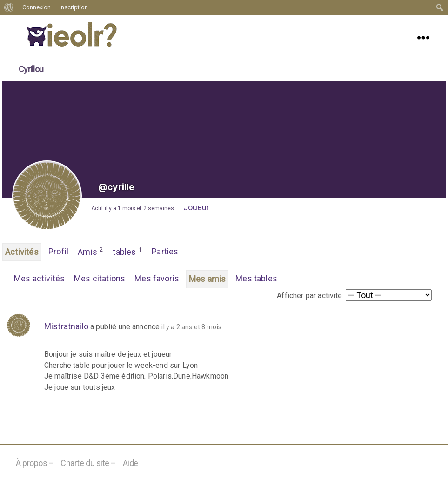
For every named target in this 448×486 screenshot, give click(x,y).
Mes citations (100, 278)
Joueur (196, 207)
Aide (130, 463)
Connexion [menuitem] (37, 7)
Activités (22, 252)
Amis (90, 251)
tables (127, 251)
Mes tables (256, 278)
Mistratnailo (66, 326)
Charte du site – (88, 463)
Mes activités (39, 278)
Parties (165, 251)
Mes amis (207, 279)
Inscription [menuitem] (74, 7)
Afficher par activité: (310, 296)
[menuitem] (9, 7)
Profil (58, 251)
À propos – (35, 463)
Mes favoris (157, 278)
